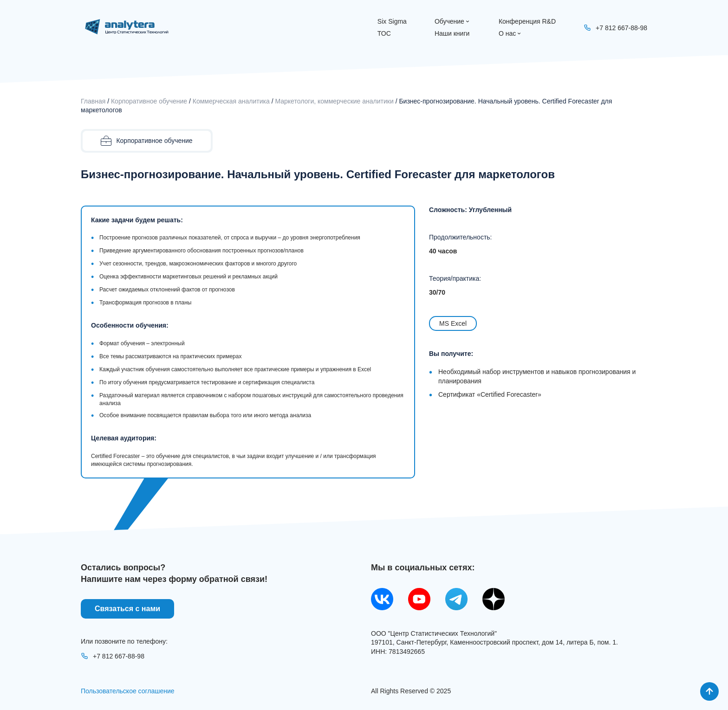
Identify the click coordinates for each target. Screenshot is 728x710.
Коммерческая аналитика (231, 101)
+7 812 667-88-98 (113, 656)
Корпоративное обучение (149, 101)
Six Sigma (392, 21)
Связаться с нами (127, 609)
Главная (93, 101)
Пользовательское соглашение (128, 691)
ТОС (384, 33)
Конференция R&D (527, 21)
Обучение (453, 21)
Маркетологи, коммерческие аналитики (334, 101)
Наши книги (452, 33)
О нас (510, 33)
